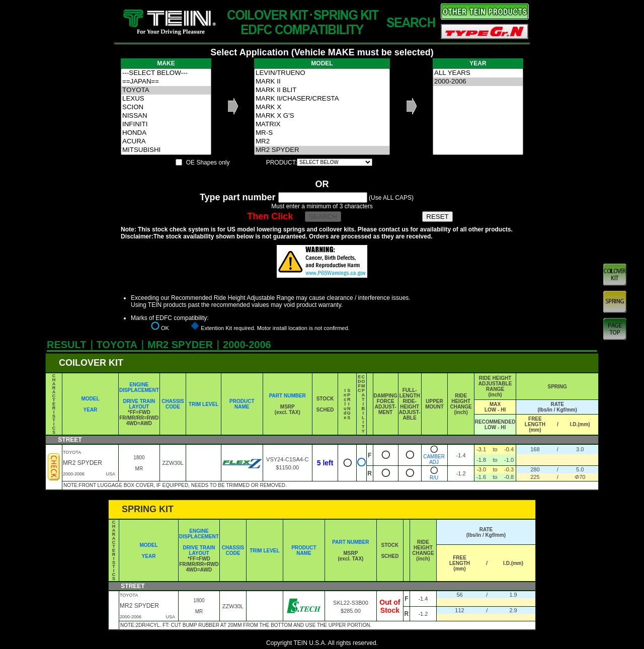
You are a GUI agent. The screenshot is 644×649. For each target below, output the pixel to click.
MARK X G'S (322, 116)
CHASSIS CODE (173, 404)
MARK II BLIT (322, 90)
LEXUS (166, 99)
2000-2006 (478, 82)
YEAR (91, 410)
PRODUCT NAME (242, 404)
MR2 (322, 142)
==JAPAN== (166, 82)
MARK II (322, 82)
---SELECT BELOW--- (166, 73)
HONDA (166, 133)
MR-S (322, 133)
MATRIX (322, 125)
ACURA (166, 142)
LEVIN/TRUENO (322, 73)
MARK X (322, 107)
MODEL (90, 399)
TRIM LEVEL (204, 404)
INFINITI (166, 125)
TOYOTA (166, 90)
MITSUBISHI (166, 150)
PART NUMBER (288, 396)
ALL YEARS (478, 73)
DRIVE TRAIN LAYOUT (139, 404)
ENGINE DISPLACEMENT (139, 387)
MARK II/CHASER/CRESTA (322, 99)
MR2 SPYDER (322, 150)
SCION (166, 107)
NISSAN (166, 116)
